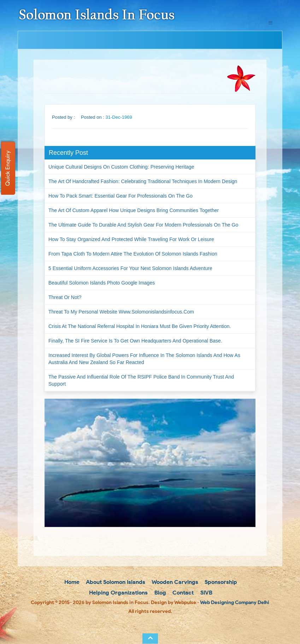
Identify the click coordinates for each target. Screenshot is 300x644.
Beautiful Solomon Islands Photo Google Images (102, 283)
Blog (160, 593)
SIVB (206, 593)
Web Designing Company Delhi (235, 602)
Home (71, 582)
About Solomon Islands (115, 582)
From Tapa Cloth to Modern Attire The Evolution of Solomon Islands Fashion (133, 254)
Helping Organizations (118, 593)
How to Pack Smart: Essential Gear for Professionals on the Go (120, 196)
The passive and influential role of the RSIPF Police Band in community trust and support (141, 380)
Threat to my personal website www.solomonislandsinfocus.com (121, 312)
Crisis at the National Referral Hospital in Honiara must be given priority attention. (140, 326)
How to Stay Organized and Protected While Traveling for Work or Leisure (131, 239)
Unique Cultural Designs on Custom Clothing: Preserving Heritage (121, 167)
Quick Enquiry (8, 168)
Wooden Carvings (174, 582)
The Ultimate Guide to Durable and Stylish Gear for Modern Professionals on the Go (143, 225)
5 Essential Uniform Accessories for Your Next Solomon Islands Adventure (130, 268)
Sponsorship (220, 582)
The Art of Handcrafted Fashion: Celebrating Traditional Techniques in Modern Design (143, 181)
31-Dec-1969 (119, 117)
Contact (182, 593)
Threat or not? (65, 297)
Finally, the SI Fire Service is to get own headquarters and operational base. (135, 341)
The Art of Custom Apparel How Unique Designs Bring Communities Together (134, 210)
